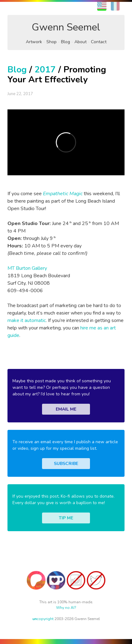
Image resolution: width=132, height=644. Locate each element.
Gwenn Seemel (66, 27)
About (80, 42)
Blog (66, 42)
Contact (99, 42)
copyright (43, 619)
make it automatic (27, 320)
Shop (52, 42)
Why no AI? (66, 608)
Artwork (34, 42)
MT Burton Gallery (27, 268)
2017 (45, 70)
